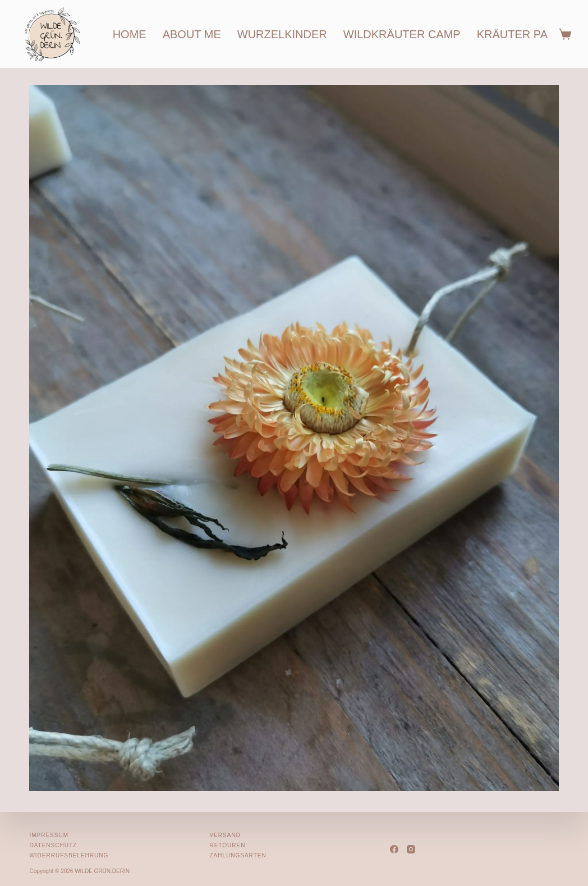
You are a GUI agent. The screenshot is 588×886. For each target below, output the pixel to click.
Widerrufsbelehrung (69, 855)
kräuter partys (527, 34)
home (130, 34)
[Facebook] (394, 849)
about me (192, 34)
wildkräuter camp (402, 34)
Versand (225, 835)
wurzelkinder (282, 34)
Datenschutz (53, 845)
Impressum (49, 835)
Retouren (227, 845)
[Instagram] (411, 849)
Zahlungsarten (238, 855)
